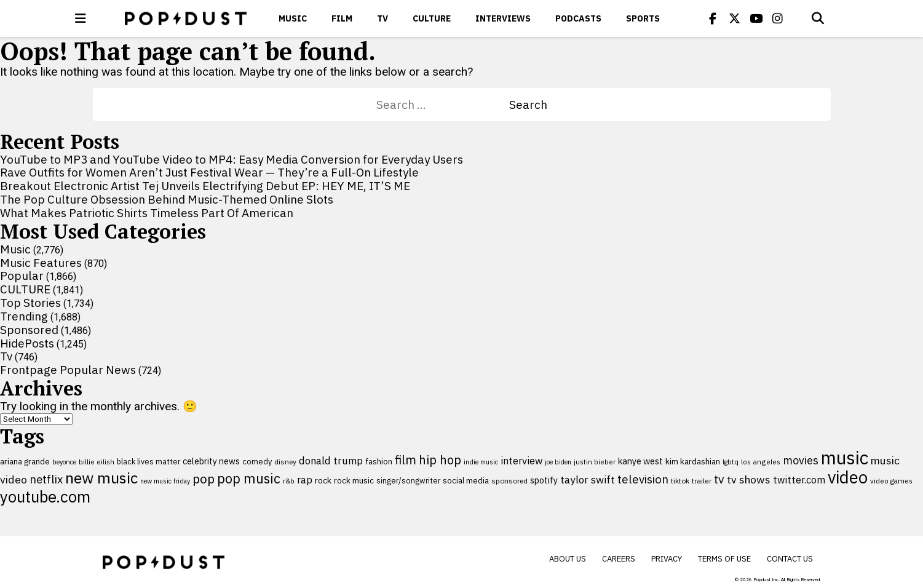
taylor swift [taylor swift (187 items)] (588, 480)
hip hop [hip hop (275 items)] (440, 460)
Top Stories (30, 303)
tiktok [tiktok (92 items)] (680, 481)
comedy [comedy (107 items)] (257, 462)
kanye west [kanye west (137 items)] (640, 461)
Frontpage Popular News (68, 370)
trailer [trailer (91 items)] (702, 481)
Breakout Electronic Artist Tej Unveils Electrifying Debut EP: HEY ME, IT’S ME (205, 186)
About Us (568, 559)
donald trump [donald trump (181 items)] (331, 461)
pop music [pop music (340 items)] (249, 479)
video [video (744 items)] (848, 477)
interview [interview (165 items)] (521, 460)
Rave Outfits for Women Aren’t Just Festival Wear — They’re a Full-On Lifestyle (209, 172)
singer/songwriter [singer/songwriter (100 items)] (408, 480)
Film (342, 18)
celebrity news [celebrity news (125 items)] (211, 461)
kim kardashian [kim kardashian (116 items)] (693, 461)
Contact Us (790, 559)
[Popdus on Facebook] (713, 18)
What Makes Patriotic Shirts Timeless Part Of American (147, 213)
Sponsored (29, 330)
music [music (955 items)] (845, 458)
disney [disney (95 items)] (285, 462)
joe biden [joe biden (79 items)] (558, 462)
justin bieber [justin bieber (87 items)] (595, 462)
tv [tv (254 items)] (719, 479)
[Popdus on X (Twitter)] (734, 18)
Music (293, 18)
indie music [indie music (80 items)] (481, 462)
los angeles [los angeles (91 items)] (761, 462)
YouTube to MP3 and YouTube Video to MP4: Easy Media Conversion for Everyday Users (232, 159)
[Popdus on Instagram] (777, 18)
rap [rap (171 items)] (305, 480)
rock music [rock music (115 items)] (354, 480)
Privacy (667, 559)
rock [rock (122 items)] (323, 480)
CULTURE (432, 18)
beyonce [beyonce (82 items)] (64, 462)
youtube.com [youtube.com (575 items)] (45, 497)
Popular (22, 276)
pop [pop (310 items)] (204, 479)
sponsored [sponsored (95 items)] (509, 481)
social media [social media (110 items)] (466, 480)
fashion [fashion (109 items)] (379, 462)
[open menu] (81, 18)
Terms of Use (724, 559)
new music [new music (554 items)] (101, 478)
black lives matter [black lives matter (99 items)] (149, 461)
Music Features (41, 263)
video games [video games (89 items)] (891, 481)
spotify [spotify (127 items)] (544, 480)
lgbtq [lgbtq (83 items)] (731, 462)
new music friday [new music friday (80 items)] (165, 481)
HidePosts (27, 343)
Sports (643, 18)
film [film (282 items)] (406, 460)
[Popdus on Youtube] (756, 18)
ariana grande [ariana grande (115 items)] (25, 461)
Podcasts (578, 18)
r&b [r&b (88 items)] (289, 481)
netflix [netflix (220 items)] (46, 479)
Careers (619, 559)
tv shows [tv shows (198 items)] (749, 479)
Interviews (503, 18)
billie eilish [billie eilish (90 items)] (97, 462)
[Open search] (818, 18)
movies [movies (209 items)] (801, 460)
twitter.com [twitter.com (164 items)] (799, 479)
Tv (382, 18)
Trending (24, 316)
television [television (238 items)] (643, 479)
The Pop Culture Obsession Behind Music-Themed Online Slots (167, 199)
